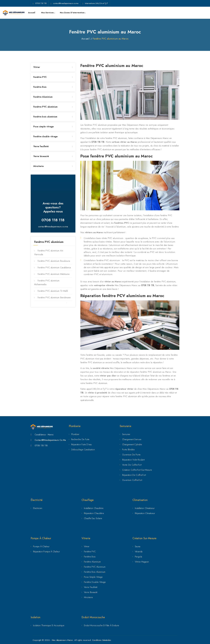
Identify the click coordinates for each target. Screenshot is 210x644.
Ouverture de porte (131, 455)
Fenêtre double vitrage (46, 136)
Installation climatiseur (145, 508)
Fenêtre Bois (40, 87)
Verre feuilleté (41, 146)
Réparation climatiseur (145, 513)
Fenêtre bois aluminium (45, 117)
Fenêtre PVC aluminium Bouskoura (54, 261)
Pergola (138, 557)
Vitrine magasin (142, 562)
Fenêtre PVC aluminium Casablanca (54, 268)
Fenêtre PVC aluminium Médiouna (53, 274)
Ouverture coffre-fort (132, 480)
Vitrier (37, 67)
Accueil (32, 13)
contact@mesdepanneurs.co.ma (53, 227)
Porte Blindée (128, 450)
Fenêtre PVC (40, 77)
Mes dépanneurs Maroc (62, 640)
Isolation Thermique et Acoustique (49, 625)
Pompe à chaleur (41, 546)
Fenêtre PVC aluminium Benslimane (54, 298)
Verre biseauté (41, 156)
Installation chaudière (94, 508)
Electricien (38, 508)
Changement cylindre (132, 444)
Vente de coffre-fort (132, 465)
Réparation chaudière (94, 513)
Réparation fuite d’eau (82, 444)
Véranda (139, 552)
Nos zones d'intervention (72, 13)
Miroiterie (39, 166)
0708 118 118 (98, 142)
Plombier (75, 434)
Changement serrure (132, 439)
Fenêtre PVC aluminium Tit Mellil (53, 291)
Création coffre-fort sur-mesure (137, 470)
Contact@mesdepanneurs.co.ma (50, 440)
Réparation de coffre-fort (134, 475)
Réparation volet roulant (133, 460)
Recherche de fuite (80, 439)
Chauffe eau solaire (93, 518)
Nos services (48, 13)
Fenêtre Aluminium (43, 97)
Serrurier (126, 434)
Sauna (138, 546)
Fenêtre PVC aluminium (45, 107)
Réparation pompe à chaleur (46, 552)
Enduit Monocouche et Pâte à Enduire (102, 625)
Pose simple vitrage (44, 127)
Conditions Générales (102, 640)
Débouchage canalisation (83, 450)
